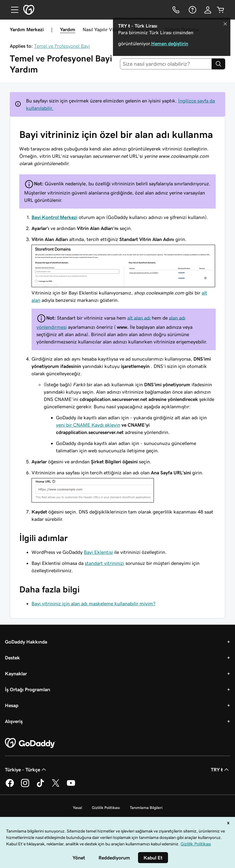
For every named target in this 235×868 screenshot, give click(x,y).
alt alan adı (139, 317)
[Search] (218, 64)
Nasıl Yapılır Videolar (105, 29)
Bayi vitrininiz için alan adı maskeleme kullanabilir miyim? (93, 603)
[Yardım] (192, 10)
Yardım (68, 29)
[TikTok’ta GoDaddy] (40, 786)
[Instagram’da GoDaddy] (25, 786)
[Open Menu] (12, 10)
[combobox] (166, 64)
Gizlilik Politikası (106, 808)
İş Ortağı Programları (28, 689)
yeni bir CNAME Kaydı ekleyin (88, 425)
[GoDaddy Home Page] (30, 743)
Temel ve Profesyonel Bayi (62, 46)
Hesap (12, 705)
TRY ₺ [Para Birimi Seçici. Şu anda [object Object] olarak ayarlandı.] (220, 770)
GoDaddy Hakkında (26, 642)
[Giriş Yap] (208, 10)
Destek (12, 658)
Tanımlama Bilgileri (146, 808)
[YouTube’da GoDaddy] (71, 786)
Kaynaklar (16, 673)
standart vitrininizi (104, 563)
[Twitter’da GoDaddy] (56, 786)
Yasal (77, 808)
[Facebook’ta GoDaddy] (10, 786)
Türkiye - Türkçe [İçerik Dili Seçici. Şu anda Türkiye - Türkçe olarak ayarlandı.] (26, 770)
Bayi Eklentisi (98, 552)
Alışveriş (14, 721)
